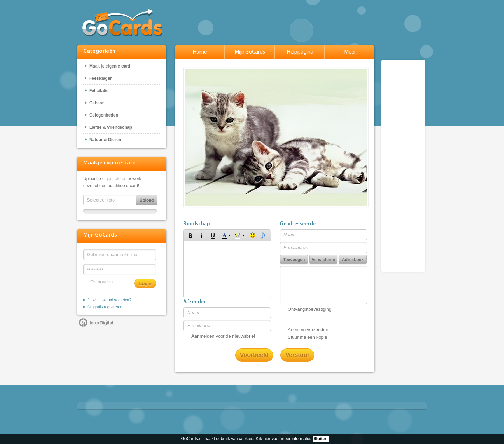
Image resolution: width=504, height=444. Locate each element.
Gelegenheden (104, 115)
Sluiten (321, 439)
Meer (350, 52)
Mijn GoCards (250, 52)
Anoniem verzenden (308, 329)
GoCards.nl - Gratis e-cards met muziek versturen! (122, 23)
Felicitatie (99, 91)
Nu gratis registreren (105, 307)
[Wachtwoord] (120, 269)
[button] (190, 235)
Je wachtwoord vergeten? (109, 300)
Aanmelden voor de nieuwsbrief (223, 336)
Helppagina (300, 52)
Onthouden (101, 282)
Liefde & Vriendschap (111, 127)
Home (200, 52)
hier (267, 439)
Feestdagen (101, 78)
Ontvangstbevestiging (310, 309)
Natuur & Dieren (105, 140)
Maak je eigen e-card (110, 66)
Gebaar (96, 103)
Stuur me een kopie (307, 337)
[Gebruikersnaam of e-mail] (120, 255)
